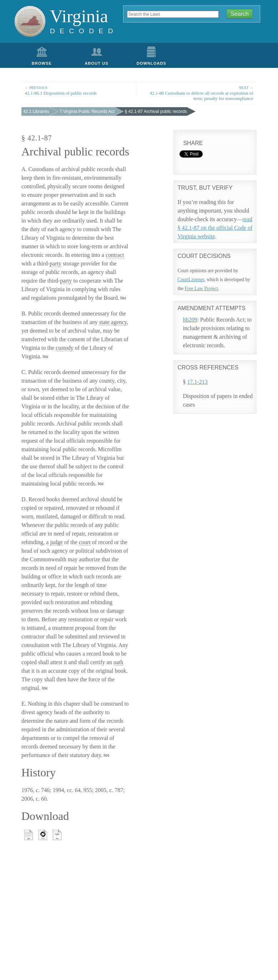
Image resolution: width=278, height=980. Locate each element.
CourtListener (191, 280)
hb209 (190, 320)
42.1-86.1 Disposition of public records (79, 90)
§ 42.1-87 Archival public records (156, 111)
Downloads (151, 63)
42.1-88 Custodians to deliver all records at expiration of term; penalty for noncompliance (199, 93)
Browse (42, 63)
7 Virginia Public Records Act (87, 111)
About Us (97, 63)
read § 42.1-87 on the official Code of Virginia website (215, 228)
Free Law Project (201, 288)
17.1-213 (197, 382)
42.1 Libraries (36, 111)
